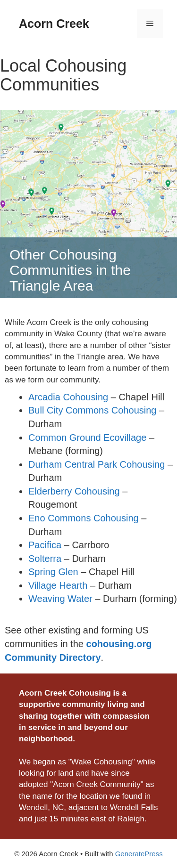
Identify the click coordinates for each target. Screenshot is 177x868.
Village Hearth (58, 585)
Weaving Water (60, 599)
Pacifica (45, 545)
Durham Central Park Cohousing (97, 464)
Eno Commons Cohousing (84, 518)
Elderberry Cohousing (74, 491)
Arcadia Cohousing (68, 397)
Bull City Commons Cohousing (93, 410)
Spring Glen (53, 572)
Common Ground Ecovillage (87, 438)
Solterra (45, 559)
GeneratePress (139, 854)
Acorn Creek (54, 24)
